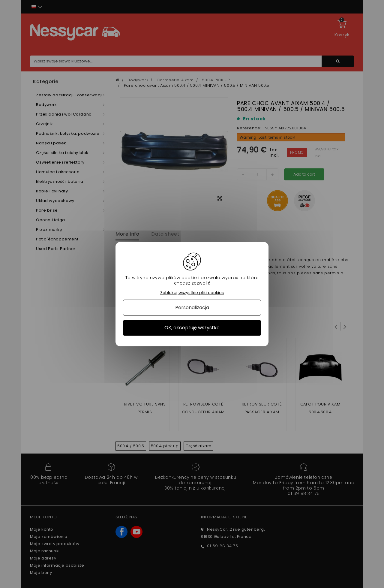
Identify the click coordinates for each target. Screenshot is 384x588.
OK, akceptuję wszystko (192, 328)
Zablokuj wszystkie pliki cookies (192, 293)
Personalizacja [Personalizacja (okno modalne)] (192, 308)
